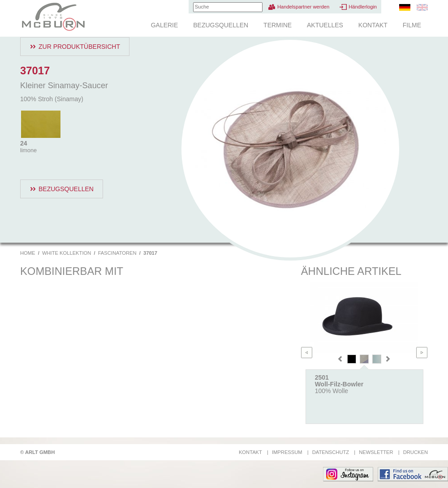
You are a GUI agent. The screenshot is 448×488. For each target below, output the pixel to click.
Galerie (165, 25)
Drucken (416, 452)
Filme (412, 25)
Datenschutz (331, 452)
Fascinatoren (117, 253)
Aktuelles (325, 25)
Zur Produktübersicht (79, 47)
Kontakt (373, 25)
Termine (278, 25)
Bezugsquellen (221, 25)
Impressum (287, 452)
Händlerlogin (363, 7)
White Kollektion (67, 253)
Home (28, 253)
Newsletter (376, 452)
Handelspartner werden (303, 7)
